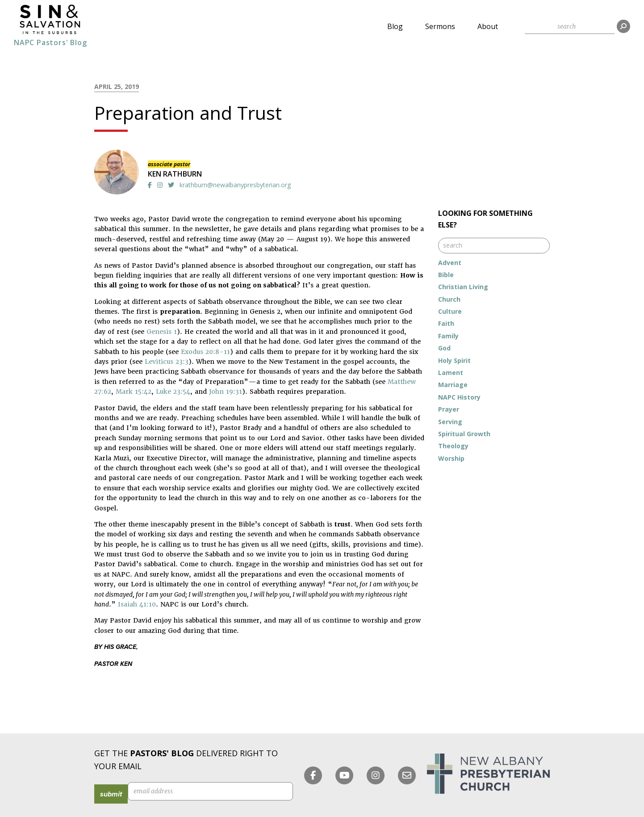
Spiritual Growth (464, 434)
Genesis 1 (162, 332)
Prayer (449, 409)
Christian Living (463, 287)
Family (448, 336)
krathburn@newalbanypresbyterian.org (235, 185)
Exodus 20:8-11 (205, 352)
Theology (453, 446)
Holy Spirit (454, 360)
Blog (395, 26)
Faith (446, 323)
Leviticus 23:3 (167, 362)
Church (449, 299)
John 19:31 (226, 392)
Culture (450, 311)
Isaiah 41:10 (137, 604)
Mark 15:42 (134, 392)
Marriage (453, 385)
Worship (451, 458)
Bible (446, 275)
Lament (451, 373)
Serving (450, 422)
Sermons (440, 26)
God (444, 348)
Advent (450, 263)
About (488, 26)
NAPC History (459, 397)
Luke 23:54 (173, 392)
